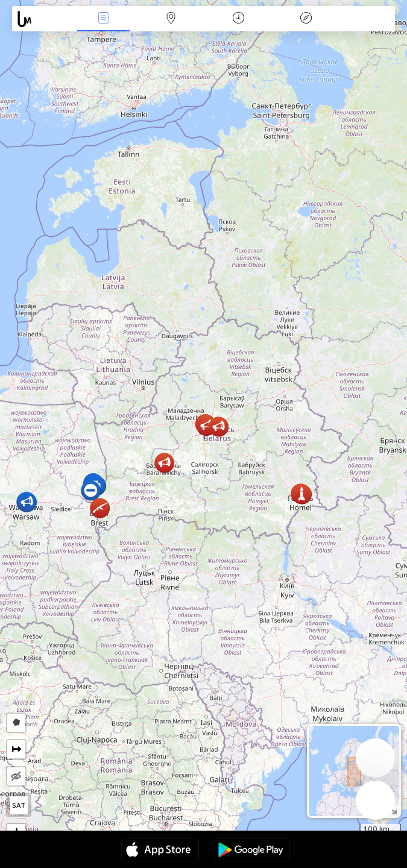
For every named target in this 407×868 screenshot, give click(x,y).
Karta (171, 19)
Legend (306, 19)
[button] (302, 494)
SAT (19, 805)
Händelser (103, 19)
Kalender (238, 19)
